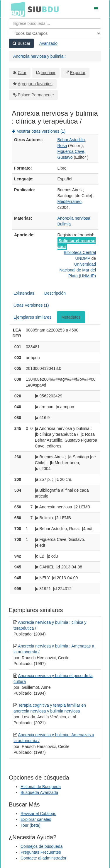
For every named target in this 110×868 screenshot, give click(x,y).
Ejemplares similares (32, 317)
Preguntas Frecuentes (41, 852)
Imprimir (48, 73)
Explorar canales (36, 819)
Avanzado (48, 43)
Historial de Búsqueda (41, 787)
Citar (22, 73)
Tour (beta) (31, 825)
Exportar (78, 73)
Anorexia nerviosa (74, 218)
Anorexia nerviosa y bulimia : (39, 56)
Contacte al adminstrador (43, 858)
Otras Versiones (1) (31, 305)
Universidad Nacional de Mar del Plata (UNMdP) (78, 270)
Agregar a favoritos (35, 84)
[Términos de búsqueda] (55, 23)
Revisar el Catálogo (38, 814)
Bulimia (64, 224)
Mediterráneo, (70, 201)
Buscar (21, 43)
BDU (16, 9)
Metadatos (71, 317)
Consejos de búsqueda (42, 846)
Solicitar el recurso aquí (77, 244)
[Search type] (55, 33)
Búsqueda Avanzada (39, 792)
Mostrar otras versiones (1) (39, 131)
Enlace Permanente (36, 95)
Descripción (55, 293)
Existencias (24, 293)
